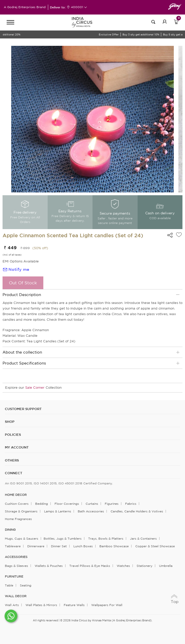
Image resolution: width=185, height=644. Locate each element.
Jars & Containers (143, 538)
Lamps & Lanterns (58, 511)
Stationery (144, 566)
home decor (16, 495)
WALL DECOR (16, 596)
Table (9, 585)
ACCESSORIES (16, 557)
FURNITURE (14, 577)
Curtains (92, 504)
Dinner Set (59, 546)
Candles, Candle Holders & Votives (137, 511)
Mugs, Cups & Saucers (22, 538)
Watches (123, 566)
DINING (10, 530)
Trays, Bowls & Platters (106, 538)
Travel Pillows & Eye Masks (90, 566)
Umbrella (166, 566)
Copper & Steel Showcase (155, 546)
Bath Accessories (91, 511)
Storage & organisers (21, 511)
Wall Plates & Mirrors (41, 605)
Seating (26, 585)
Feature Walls (74, 605)
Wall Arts (12, 605)
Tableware (13, 546)
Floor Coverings (67, 504)
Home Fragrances (18, 519)
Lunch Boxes (83, 546)
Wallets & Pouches (49, 566)
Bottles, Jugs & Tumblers (63, 538)
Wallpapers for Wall (107, 605)
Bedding (42, 504)
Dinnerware (36, 546)
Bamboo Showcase (114, 546)
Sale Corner (35, 388)
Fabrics (131, 504)
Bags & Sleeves (16, 566)
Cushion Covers (17, 504)
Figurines (112, 504)
